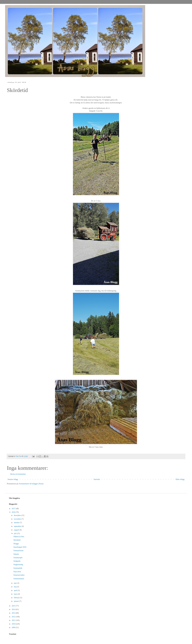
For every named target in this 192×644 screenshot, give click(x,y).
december (18, 515)
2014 (14, 609)
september (18, 526)
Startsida (97, 479)
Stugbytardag (18, 565)
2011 (14, 620)
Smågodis (17, 561)
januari (17, 601)
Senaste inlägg (13, 479)
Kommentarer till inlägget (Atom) (31, 484)
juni (15, 583)
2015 (14, 606)
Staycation (17, 572)
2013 (14, 613)
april (16, 590)
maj (15, 587)
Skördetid (17, 540)
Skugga (16, 544)
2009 (14, 628)
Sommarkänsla (19, 579)
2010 (14, 624)
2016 (14, 512)
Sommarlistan (18, 551)
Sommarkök (18, 568)
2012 (14, 617)
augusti (17, 530)
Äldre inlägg (180, 479)
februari (17, 598)
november (18, 519)
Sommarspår (18, 558)
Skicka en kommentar (18, 474)
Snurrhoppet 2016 (20, 547)
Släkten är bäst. (19, 537)
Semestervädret (19, 575)
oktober (17, 523)
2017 (14, 509)
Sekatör (16, 554)
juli (15, 533)
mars (16, 594)
